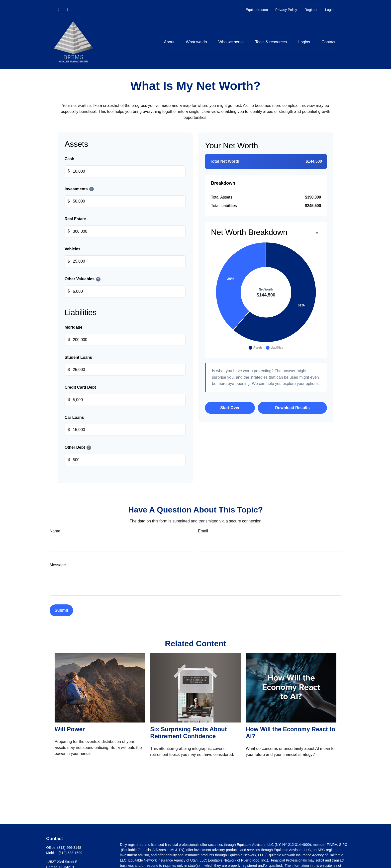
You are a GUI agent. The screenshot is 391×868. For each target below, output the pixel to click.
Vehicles (72, 244)
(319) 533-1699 (70, 848)
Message (58, 560)
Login (329, 5)
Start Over (230, 403)
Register (311, 5)
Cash (69, 154)
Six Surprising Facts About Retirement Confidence (188, 728)
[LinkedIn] (58, 5)
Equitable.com (257, 5)
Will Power (70, 724)
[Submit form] (61, 606)
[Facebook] (68, 5)
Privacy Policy (286, 5)
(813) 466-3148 (69, 843)
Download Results (292, 403)
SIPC (343, 840)
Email (203, 526)
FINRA (332, 840)
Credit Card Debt (80, 383)
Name (55, 526)
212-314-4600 (299, 840)
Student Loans (78, 353)
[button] (169, 37)
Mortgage (73, 323)
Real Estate (75, 214)
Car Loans (74, 413)
